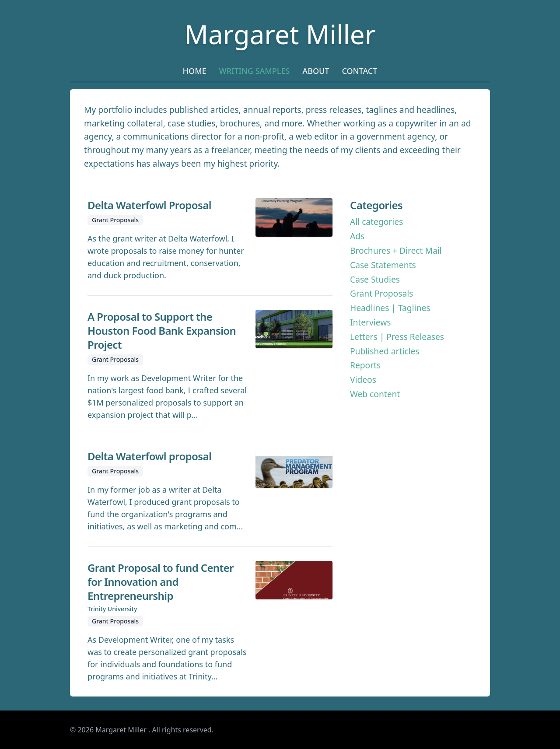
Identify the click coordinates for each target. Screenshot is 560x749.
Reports (365, 365)
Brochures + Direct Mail (396, 250)
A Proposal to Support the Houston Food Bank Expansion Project (162, 331)
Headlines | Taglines (390, 308)
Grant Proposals (381, 293)
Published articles (385, 351)
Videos (363, 380)
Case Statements (383, 265)
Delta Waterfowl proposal (149, 456)
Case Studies (375, 279)
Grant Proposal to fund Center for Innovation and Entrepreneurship (161, 582)
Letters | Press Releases (397, 337)
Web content (375, 394)
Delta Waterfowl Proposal (149, 205)
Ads (357, 236)
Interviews (370, 322)
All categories (376, 222)
